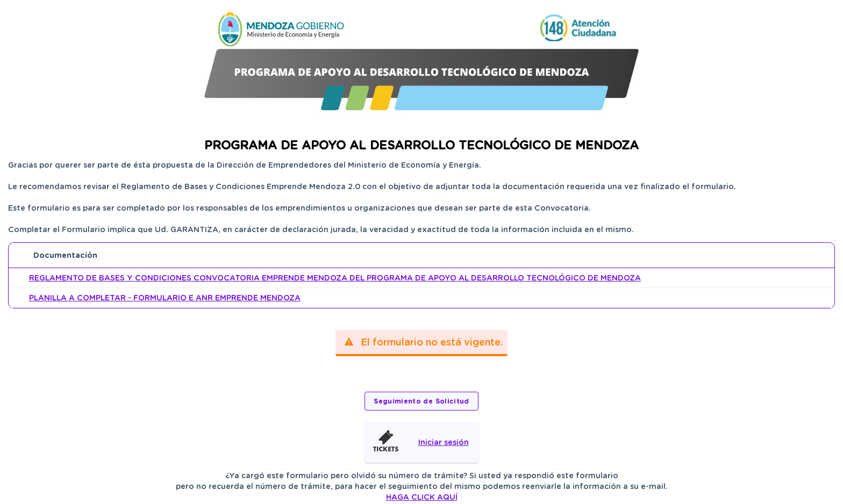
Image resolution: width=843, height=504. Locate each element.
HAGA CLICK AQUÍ (422, 497)
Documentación (65, 255)
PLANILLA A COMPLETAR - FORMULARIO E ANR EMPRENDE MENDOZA (165, 298)
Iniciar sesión (444, 442)
